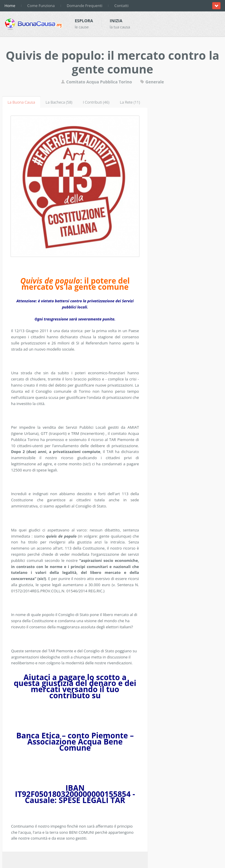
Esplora (84, 21)
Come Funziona (41, 6)
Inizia (116, 21)
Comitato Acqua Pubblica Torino (96, 82)
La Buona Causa (21, 102)
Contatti (121, 6)
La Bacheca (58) (59, 102)
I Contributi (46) (96, 102)
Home (10, 6)
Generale (152, 82)
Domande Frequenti (85, 6)
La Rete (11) (130, 102)
